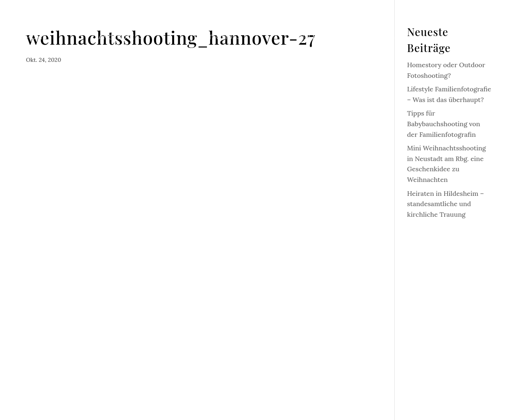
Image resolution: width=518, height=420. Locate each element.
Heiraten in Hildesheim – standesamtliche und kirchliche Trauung (445, 204)
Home (36, 37)
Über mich (312, 37)
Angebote (116, 37)
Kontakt (476, 37)
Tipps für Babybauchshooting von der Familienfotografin (443, 124)
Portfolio (214, 37)
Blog (400, 37)
